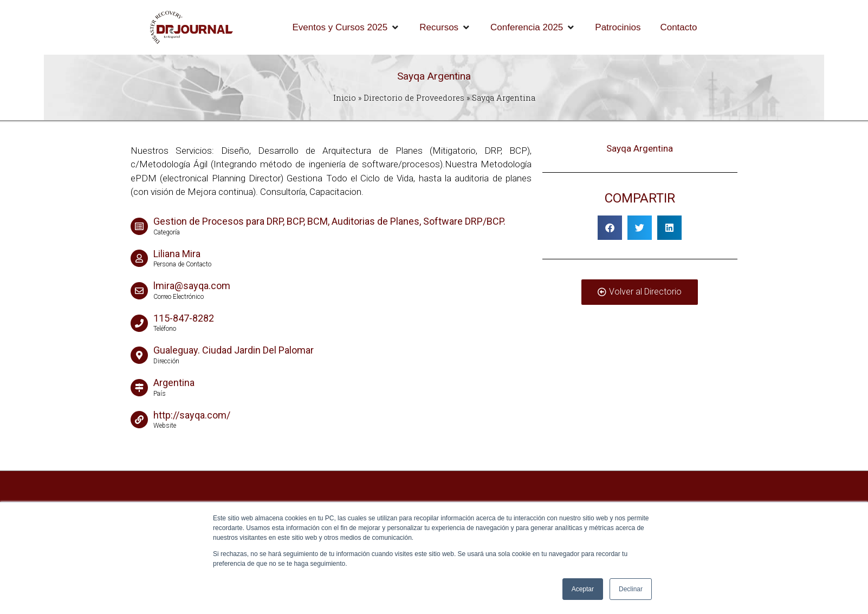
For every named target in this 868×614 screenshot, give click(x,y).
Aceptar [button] (583, 589)
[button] (610, 228)
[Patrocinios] (618, 28)
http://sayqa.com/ (192, 415)
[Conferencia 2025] (533, 28)
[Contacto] (678, 28)
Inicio (345, 98)
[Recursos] (445, 28)
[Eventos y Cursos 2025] (346, 28)
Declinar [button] (631, 589)
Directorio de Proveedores (414, 98)
